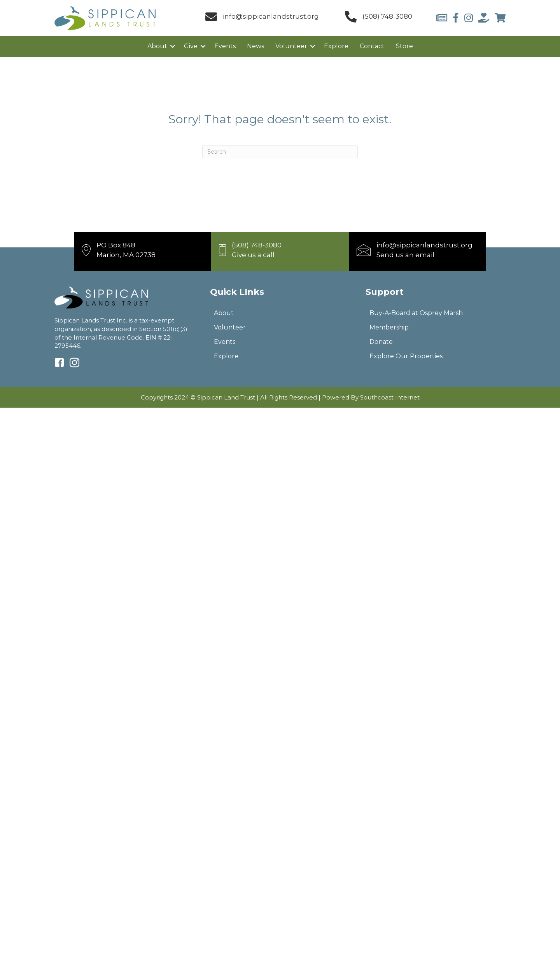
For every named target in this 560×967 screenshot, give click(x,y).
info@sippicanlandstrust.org (271, 16)
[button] (173, 46)
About (157, 46)
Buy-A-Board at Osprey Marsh (416, 313)
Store (404, 46)
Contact (372, 46)
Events (225, 46)
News (255, 46)
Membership (389, 327)
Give (191, 46)
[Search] (280, 152)
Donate (381, 342)
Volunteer (291, 46)
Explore (336, 46)
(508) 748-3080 (387, 16)
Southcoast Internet (390, 397)
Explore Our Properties (406, 356)
